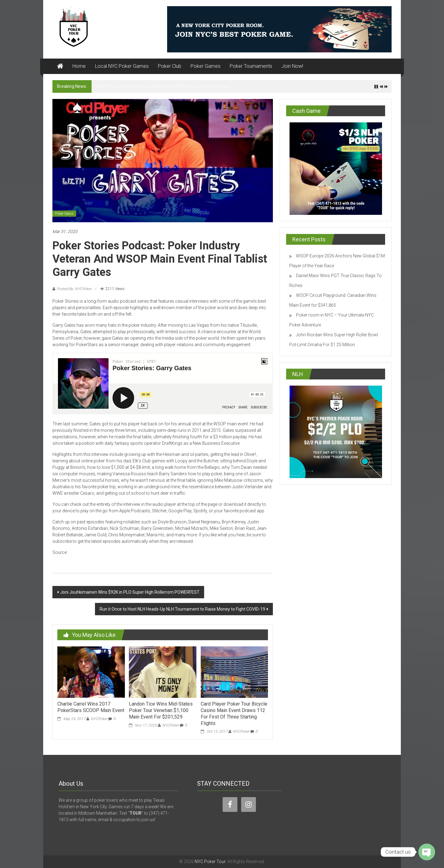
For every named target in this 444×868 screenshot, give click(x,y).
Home (79, 66)
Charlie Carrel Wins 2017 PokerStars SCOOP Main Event (91, 707)
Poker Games (206, 66)
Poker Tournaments (251, 66)
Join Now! (292, 66)
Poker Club (170, 66)
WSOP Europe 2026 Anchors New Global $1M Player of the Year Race (163, 86)
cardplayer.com (84, 552)
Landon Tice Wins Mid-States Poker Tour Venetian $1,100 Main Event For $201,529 (161, 710)
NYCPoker (99, 719)
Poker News (64, 214)
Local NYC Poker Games (122, 66)
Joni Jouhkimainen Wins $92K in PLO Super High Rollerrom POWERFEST (130, 592)
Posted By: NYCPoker (74, 289)
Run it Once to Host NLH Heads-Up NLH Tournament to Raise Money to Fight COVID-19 (182, 609)
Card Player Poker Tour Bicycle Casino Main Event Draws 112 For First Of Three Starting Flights (234, 713)
